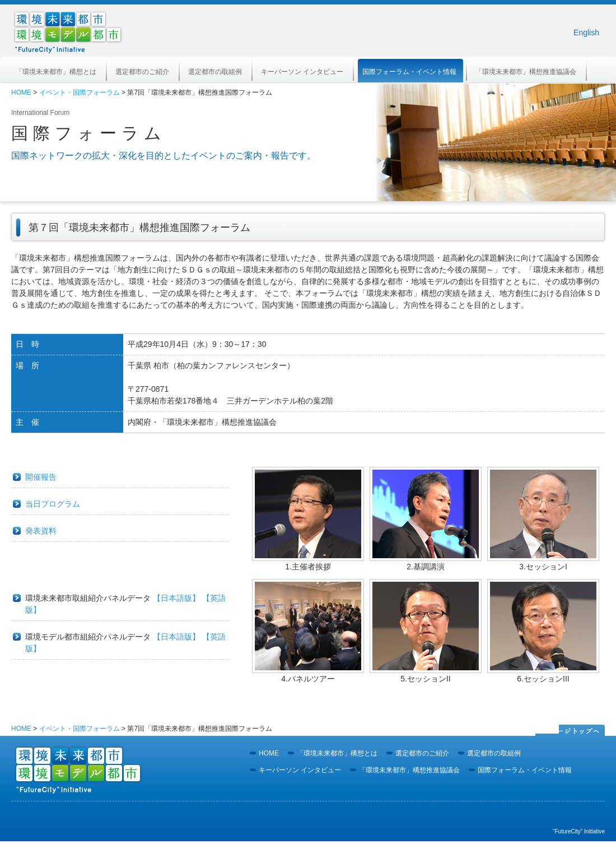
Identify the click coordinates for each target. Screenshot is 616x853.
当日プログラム (53, 504)
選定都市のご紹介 (142, 72)
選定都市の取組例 (215, 72)
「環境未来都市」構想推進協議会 (526, 72)
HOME (21, 92)
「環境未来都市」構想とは (56, 72)
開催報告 (41, 477)
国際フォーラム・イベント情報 (409, 72)
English (586, 33)
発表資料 (41, 531)
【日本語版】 (176, 598)
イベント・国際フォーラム (80, 92)
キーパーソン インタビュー (302, 72)
